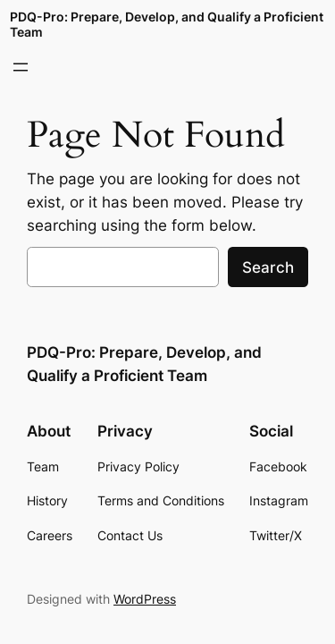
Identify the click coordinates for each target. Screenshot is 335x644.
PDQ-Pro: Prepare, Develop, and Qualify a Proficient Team (167, 24)
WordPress (145, 599)
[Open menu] (21, 67)
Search (268, 267)
